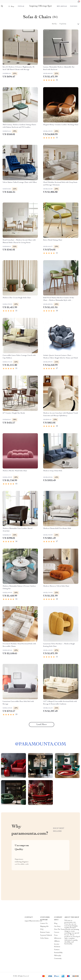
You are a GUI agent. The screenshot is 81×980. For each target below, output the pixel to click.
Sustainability (58, 953)
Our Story (57, 926)
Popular (21, 6)
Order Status (44, 938)
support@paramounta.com (33, 921)
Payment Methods (46, 935)
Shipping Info (44, 926)
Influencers (58, 938)
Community (58, 959)
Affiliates (57, 941)
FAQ (42, 929)
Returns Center (45, 932)
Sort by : (55, 24)
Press (56, 935)
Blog (56, 923)
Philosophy (58, 956)
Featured (74, 6)
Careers (57, 932)
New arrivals (62, 6)
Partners (57, 950)
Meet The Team (59, 929)
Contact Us (44, 923)
